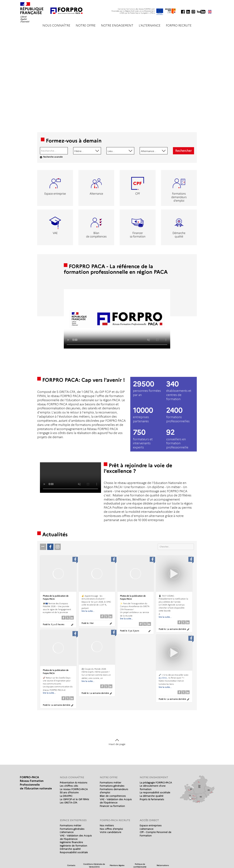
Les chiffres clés (69, 786)
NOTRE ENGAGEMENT (117, 26)
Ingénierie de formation (73, 846)
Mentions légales (117, 865)
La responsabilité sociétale (155, 792)
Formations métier (110, 783)
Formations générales (112, 786)
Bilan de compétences (113, 796)
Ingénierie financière (71, 842)
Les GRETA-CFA (69, 803)
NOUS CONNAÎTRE (56, 26)
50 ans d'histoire (69, 792)
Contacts (71, 865)
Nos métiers (107, 825)
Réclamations (163, 865)
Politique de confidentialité (140, 865)
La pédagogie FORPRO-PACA (156, 783)
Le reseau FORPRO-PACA (74, 789)
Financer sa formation (112, 806)
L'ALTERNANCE (150, 26)
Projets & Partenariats (152, 799)
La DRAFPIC (66, 796)
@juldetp (162, 677)
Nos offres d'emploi (111, 829)
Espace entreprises (151, 825)
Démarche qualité (70, 849)
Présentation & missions (74, 783)
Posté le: (53, 624)
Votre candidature (110, 832)
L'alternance (67, 832)
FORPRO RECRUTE (179, 26)
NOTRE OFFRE (86, 26)
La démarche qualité (152, 796)
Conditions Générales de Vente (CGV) (94, 865)
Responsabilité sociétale (74, 852)
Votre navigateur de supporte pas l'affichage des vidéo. (117, 319)
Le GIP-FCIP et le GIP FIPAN (74, 799)
